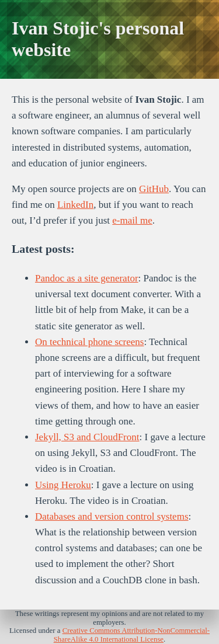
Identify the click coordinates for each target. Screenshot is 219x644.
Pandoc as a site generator (87, 278)
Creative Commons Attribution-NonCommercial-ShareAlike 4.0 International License (132, 635)
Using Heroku (63, 485)
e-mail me (132, 220)
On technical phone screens (89, 342)
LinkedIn (75, 205)
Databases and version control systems (112, 516)
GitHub (154, 189)
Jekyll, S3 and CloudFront (87, 437)
